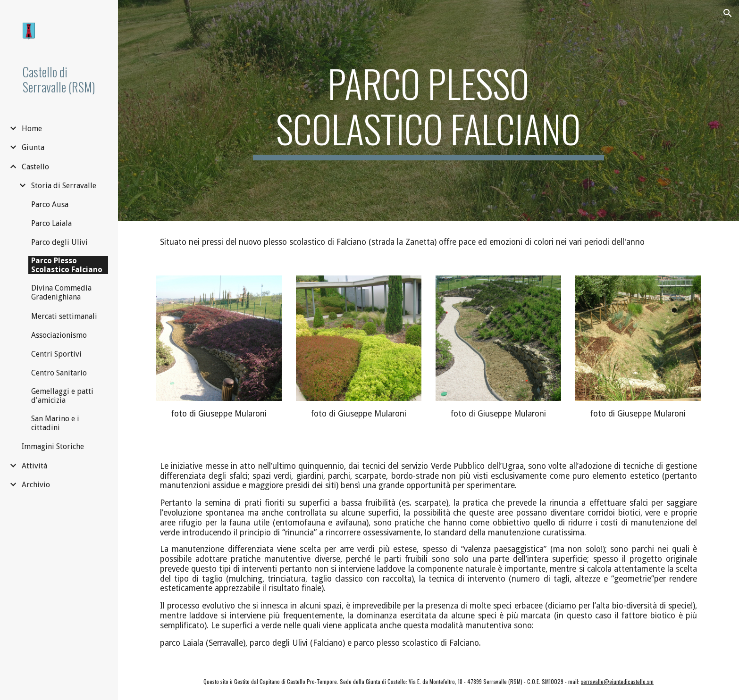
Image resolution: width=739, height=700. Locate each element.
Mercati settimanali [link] (64, 316)
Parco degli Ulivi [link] (59, 242)
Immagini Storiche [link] (53, 446)
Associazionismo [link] (59, 335)
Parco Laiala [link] (51, 223)
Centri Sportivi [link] (56, 354)
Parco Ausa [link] (50, 204)
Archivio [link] (36, 485)
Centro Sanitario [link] (59, 373)
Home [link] (32, 129)
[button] (728, 13)
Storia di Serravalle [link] (64, 186)
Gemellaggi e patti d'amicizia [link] (62, 396)
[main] (428, 110)
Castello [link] (35, 167)
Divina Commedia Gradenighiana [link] (61, 292)
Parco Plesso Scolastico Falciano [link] (67, 265)
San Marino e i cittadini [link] (55, 423)
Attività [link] (34, 466)
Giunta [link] (33, 147)
